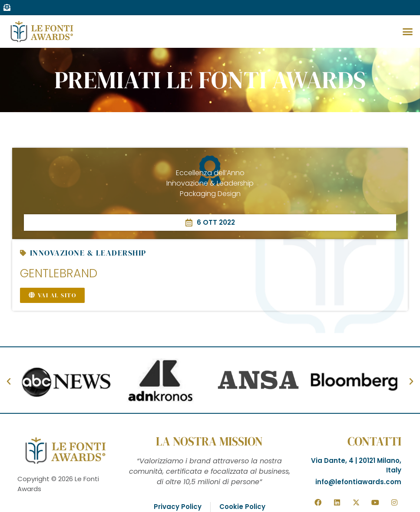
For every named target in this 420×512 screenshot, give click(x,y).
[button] (407, 32)
